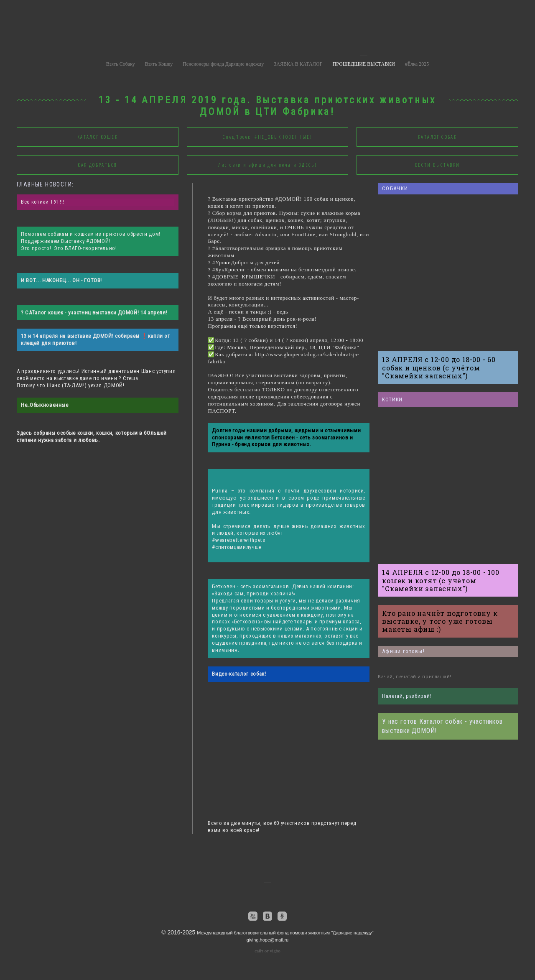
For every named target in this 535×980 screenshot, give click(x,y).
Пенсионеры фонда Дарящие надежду (223, 64)
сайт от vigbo (267, 951)
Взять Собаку (121, 64)
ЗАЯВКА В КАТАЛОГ (298, 64)
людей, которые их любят (250, 533)
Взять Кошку (159, 64)
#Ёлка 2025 (417, 64)
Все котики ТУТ (40, 202)
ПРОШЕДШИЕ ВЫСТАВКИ (363, 64)
